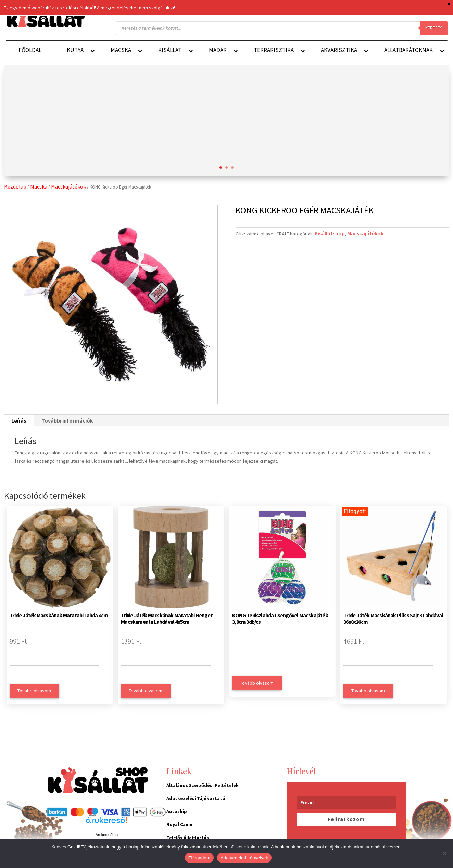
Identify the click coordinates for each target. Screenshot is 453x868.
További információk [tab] (67, 420)
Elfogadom (199, 858)
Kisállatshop (330, 233)
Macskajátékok (68, 186)
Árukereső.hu (107, 835)
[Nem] (444, 853)
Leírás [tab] (19, 420)
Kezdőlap (15, 186)
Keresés (434, 28)
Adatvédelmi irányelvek (244, 858)
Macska (39, 186)
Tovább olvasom (34, 691)
